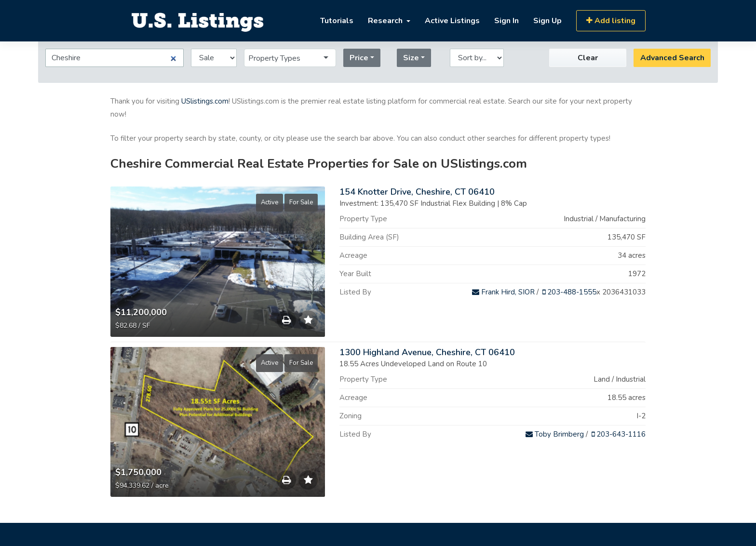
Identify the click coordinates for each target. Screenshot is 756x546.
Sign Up (547, 21)
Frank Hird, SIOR (503, 292)
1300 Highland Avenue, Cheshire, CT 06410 (427, 352)
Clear (588, 58)
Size (411, 58)
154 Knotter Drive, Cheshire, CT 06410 (417, 192)
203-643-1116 (619, 434)
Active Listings (452, 21)
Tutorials (337, 21)
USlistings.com (205, 101)
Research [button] (386, 21)
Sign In (506, 21)
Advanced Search (672, 58)
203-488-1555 (569, 292)
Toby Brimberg (555, 434)
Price (359, 58)
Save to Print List (286, 322)
